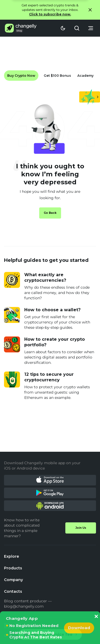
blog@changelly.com (24, 606)
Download (79, 628)
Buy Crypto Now (21, 76)
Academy (85, 76)
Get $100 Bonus (57, 76)
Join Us (81, 528)
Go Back (50, 213)
